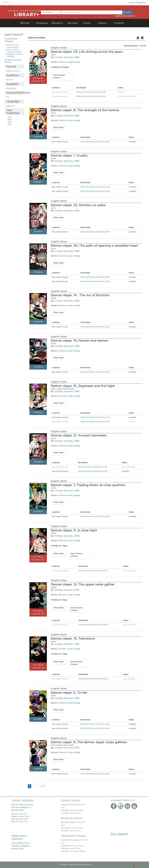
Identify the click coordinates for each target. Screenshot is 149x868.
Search (128, 12)
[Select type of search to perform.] (51, 12)
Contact (119, 23)
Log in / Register (137, 3)
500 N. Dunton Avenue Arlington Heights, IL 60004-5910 (22, 807)
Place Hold (58, 127)
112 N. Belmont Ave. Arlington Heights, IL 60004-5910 (21, 846)
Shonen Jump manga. (69, 62)
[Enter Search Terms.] (92, 12)
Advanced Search (125, 16)
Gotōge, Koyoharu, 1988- (67, 57)
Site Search (119, 834)
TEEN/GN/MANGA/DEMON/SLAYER (91, 92)
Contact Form (23, 817)
